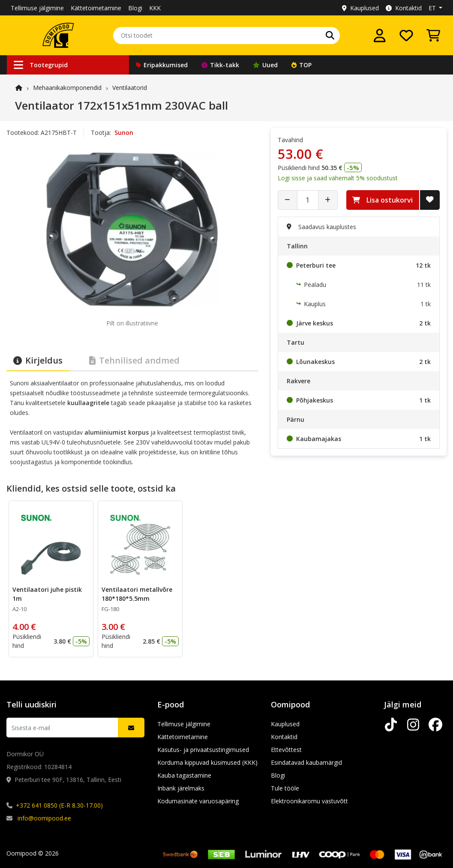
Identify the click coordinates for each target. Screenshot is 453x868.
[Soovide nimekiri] (406, 36)
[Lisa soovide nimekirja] (430, 200)
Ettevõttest (286, 750)
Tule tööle (285, 788)
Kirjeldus (38, 360)
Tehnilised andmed (134, 360)
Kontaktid (404, 8)
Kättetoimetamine (96, 8)
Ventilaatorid (130, 88)
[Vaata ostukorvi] (433, 36)
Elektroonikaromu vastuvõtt (309, 801)
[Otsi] (330, 36)
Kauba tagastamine (184, 775)
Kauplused (360, 8)
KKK (155, 8)
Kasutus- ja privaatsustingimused (203, 750)
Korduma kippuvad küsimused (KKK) (207, 762)
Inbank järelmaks (181, 788)
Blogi (135, 8)
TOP (301, 65)
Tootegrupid (41, 65)
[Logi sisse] (380, 36)
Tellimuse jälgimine (37, 8)
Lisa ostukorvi (382, 200)
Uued (265, 65)
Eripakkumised (162, 65)
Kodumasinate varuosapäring (198, 801)
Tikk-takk (220, 65)
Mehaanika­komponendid (67, 88)
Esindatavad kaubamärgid (306, 762)
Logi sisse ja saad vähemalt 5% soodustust (338, 178)
